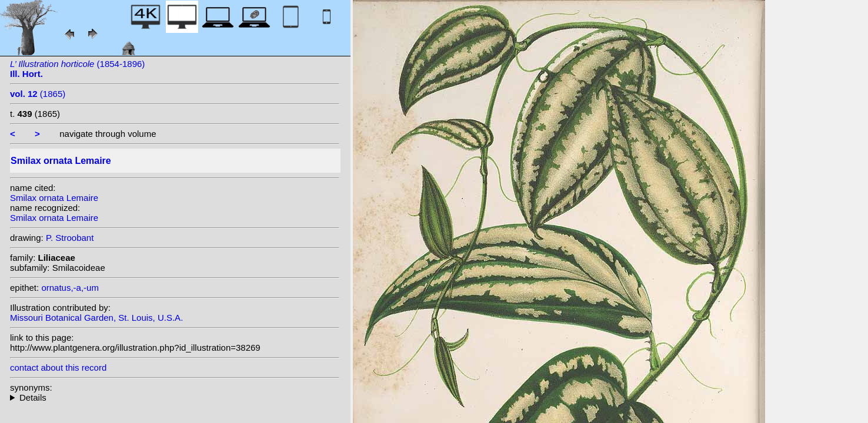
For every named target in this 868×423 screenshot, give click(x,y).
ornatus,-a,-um (70, 288)
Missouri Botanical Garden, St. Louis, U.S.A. (96, 318)
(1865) (38, 94)
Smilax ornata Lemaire (54, 198)
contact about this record (58, 367)
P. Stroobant (70, 238)
